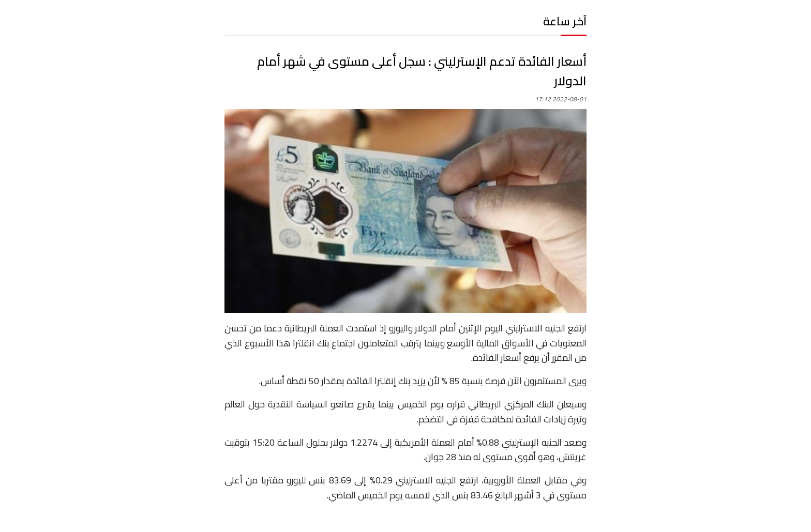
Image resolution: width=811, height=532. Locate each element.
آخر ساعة (565, 21)
